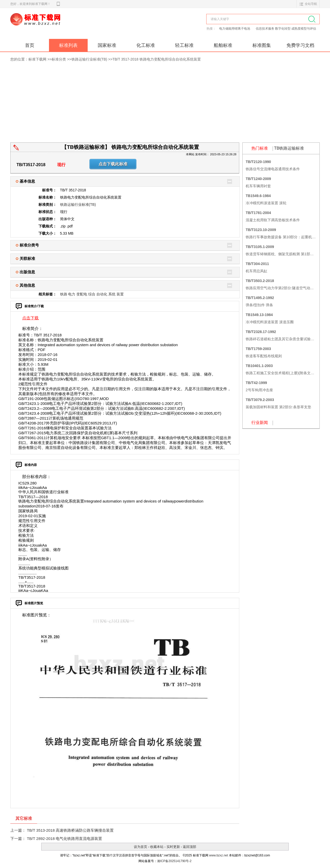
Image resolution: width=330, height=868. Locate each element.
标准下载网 (70, 25)
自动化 (102, 294)
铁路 (64, 294)
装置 (120, 294)
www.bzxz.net (218, 855)
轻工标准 (184, 45)
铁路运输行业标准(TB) (89, 59)
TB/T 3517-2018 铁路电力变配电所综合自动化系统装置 (157, 59)
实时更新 (173, 847)
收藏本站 (157, 847)
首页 (30, 45)
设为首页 (141, 847)
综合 (92, 294)
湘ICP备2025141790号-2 (174, 861)
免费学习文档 (300, 45)
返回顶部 (189, 847)
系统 (112, 294)
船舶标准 (223, 45)
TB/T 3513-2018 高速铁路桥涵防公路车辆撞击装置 (70, 830)
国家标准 (107, 45)
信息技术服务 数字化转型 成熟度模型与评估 (286, 29)
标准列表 (68, 45)
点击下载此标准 (113, 164)
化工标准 (146, 45)
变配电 (82, 294)
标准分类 (59, 59)
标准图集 (262, 45)
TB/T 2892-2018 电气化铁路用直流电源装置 (64, 839)
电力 (72, 294)
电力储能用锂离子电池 (235, 29)
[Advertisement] (165, 104)
